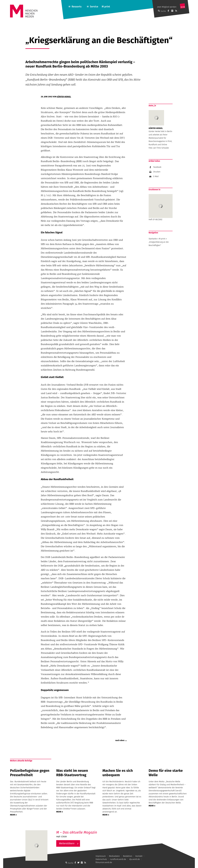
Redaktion (128, 856)
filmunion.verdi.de (104, 862)
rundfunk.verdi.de (118, 859)
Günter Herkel (64, 97)
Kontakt (139, 856)
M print (106, 7)
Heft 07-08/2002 (161, 207)
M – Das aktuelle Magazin (77, 832)
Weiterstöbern (67, 843)
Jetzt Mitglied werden (167, 7)
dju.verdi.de (135, 859)
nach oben (120, 740)
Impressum (101, 856)
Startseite (153, 239)
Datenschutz (101, 859)
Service (94, 7)
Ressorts (77, 7)
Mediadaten (114, 856)
